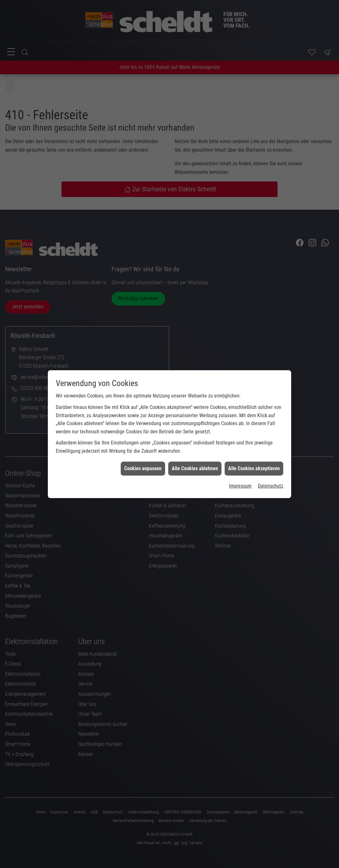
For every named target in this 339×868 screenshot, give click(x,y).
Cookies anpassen (143, 451)
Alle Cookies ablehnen (195, 451)
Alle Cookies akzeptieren (254, 451)
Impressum (240, 468)
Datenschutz (271, 468)
